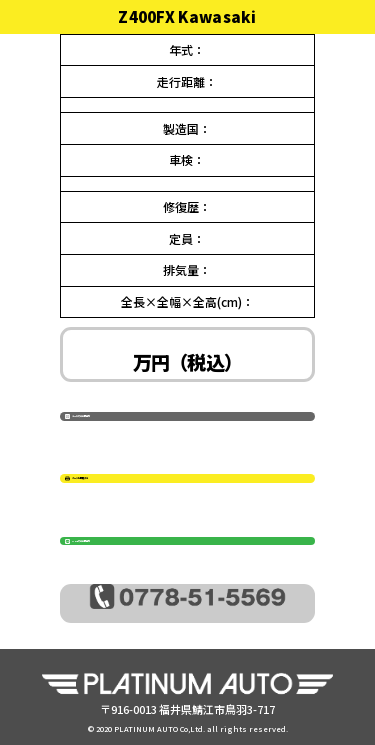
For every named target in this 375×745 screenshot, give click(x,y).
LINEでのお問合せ (195, 541)
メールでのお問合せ (200, 416)
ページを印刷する (193, 479)
